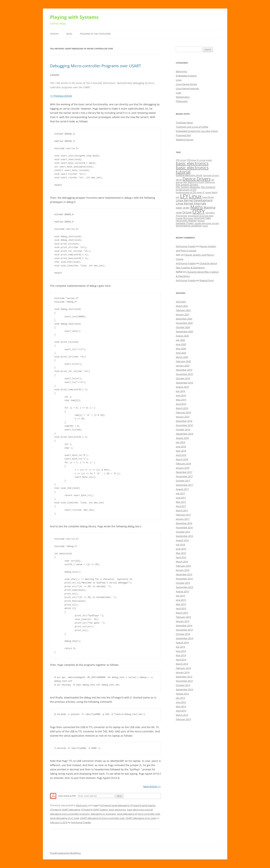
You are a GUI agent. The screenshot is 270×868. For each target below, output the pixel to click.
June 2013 (181, 702)
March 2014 (182, 664)
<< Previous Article (61, 96)
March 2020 (182, 357)
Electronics (82, 805)
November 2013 (184, 681)
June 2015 (181, 600)
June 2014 (181, 651)
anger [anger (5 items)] (209, 160)
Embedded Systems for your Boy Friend (197, 131)
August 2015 (182, 591)
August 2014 (182, 643)
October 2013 (183, 685)
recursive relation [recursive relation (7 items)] (186, 220)
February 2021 (183, 310)
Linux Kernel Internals (187, 88)
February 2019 (183, 412)
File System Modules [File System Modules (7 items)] (188, 187)
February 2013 (183, 719)
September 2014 (184, 638)
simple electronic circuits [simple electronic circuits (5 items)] (207, 223)
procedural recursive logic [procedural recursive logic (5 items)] (201, 216)
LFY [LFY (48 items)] (184, 196)
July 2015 (180, 596)
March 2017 (182, 510)
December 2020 (184, 319)
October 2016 (183, 532)
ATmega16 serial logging (143, 805)
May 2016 (181, 553)
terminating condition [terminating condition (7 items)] (189, 226)
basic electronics (117, 810)
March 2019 (182, 408)
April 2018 (181, 455)
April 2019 (181, 404)
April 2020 (181, 353)
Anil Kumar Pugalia (81, 822)
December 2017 (184, 472)
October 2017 (183, 481)
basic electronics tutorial (140, 810)
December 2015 (184, 574)
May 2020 (181, 349)
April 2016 (181, 557)
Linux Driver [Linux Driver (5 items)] (208, 197)
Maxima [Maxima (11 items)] (209, 207)
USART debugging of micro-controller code (102, 818)
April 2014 (181, 660)
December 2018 (184, 421)
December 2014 (184, 625)
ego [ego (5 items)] (185, 182)
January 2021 (183, 314)
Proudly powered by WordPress (65, 853)
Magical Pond (207, 280)
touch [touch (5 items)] (205, 226)
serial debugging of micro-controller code (139, 814)
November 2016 (184, 527)
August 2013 (182, 694)
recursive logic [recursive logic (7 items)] (202, 218)
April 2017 (181, 506)
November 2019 (184, 374)
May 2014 (181, 655)
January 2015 (183, 621)
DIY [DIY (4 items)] (213, 180)
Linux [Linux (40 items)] (195, 196)
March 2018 (182, 459)
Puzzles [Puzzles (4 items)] (179, 218)
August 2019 (182, 387)
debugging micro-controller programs (70, 814)
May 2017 (181, 502)
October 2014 (183, 634)
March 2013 (182, 715)
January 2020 (183, 366)
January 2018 (183, 468)
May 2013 (181, 706)
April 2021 (181, 302)
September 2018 (184, 434)
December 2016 (184, 523)
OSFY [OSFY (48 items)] (199, 211)
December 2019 (184, 370)
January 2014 (183, 672)
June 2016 (181, 549)
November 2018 (184, 425)
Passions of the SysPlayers (95, 34)
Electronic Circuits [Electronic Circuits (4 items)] (196, 182)
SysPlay (54, 34)
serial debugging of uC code (64, 818)
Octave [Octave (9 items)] (187, 212)
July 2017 (180, 493)
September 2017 (184, 485)
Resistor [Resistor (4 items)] (201, 221)
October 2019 (183, 378)
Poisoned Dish (183, 135)
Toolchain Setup (184, 123)
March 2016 (182, 562)
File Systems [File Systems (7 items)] (208, 187)
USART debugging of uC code (141, 818)
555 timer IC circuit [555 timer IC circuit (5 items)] (196, 160)
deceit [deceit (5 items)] (179, 180)
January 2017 (183, 519)
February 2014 (183, 668)
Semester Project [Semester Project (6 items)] (185, 223)
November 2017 (184, 476)
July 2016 (180, 545)
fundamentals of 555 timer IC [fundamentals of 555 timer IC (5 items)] (190, 192)
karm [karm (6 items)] (215, 192)
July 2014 (180, 647)
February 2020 (183, 361)
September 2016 (184, 536)
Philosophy (182, 101)
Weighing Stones (185, 140)
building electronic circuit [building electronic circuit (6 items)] (189, 175)
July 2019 (180, 391)
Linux (179, 80)
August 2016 (182, 540)
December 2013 (184, 677)
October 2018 (183, 429)
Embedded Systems (186, 76)
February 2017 (183, 515)
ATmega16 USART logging (94, 810)
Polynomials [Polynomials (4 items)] (182, 216)
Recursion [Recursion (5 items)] (188, 218)
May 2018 (181, 451)
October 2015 (183, 583)
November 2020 (184, 323)
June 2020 (181, 344)
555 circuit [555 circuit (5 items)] (181, 160)
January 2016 (183, 570)
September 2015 (184, 587)
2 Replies (55, 75)
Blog (69, 34)
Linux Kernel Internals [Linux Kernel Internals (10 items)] (191, 203)
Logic (179, 93)
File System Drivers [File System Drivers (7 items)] (187, 185)
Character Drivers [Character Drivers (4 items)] (211, 175)
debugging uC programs (103, 814)
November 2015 (184, 579)
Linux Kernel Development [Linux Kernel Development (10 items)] (194, 200)
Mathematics (183, 97)
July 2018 (180, 442)
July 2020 (180, 340)
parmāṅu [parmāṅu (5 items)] (210, 213)
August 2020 (182, 336)
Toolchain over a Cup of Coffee (192, 127)
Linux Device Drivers (187, 84)
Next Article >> (152, 786)
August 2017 (182, 489)
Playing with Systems (74, 17)
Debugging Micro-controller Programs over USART (95, 66)
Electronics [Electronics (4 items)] (210, 182)
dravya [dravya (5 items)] (179, 182)
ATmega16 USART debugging (65, 810)
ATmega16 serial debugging (115, 805)
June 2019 (181, 395)
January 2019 (183, 417)
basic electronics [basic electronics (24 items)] (192, 163)
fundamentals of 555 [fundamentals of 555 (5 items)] (186, 190)
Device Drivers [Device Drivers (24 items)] (197, 179)
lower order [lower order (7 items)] (183, 208)
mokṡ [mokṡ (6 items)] (179, 213)
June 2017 (181, 498)
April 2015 (181, 608)
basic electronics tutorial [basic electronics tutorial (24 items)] (192, 170)
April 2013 (181, 711)
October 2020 (183, 327)
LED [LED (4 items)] (178, 197)
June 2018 (181, 447)
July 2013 (180, 698)
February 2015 (183, 617)
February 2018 (183, 464)
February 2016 (183, 566)
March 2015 (182, 613)
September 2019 (184, 383)
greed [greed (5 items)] (208, 192)
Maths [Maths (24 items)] (197, 207)
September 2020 (184, 331)
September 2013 (184, 689)
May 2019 (181, 400)
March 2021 (182, 306)
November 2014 (184, 630)
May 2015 (181, 604)
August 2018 (182, 438)
